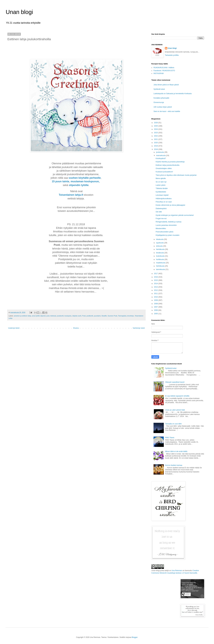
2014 (156, 284)
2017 (156, 274)
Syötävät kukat (159, 89)
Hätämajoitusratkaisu (164, 199)
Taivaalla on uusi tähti (173, 424)
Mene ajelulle (161, 178)
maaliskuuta (161, 263)
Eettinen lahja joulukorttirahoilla (167, 165)
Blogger (135, 637)
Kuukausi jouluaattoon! (164, 172)
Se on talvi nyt (161, 182)
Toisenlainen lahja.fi (71, 195)
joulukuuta (160, 152)
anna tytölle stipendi (39, 316)
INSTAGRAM (159, 73)
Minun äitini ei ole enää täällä (176, 451)
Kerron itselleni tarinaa (174, 465)
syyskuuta (160, 243)
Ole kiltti (159, 212)
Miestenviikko (161, 229)
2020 (156, 143)
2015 (156, 280)
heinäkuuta (160, 249)
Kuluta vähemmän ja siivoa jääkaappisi (170, 205)
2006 (156, 310)
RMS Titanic (170, 438)
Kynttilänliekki (161, 192)
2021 (156, 139)
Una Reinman (177, 571)
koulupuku (68, 316)
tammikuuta (161, 269)
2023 (156, 133)
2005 (156, 314)
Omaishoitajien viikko (164, 168)
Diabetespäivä (161, 209)
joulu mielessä (51, 316)
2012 (156, 290)
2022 (156, 136)
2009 (156, 300)
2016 (156, 277)
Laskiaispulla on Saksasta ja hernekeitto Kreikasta (173, 94)
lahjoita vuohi (77, 316)
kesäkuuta (160, 253)
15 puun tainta (60, 181)
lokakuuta (160, 239)
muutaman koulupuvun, (85, 181)
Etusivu (76, 328)
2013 (156, 287)
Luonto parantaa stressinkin (166, 225)
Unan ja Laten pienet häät (175, 410)
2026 (156, 123)
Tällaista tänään (162, 188)
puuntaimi (97, 316)
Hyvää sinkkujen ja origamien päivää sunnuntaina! (175, 215)
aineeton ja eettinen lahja (23, 316)
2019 (156, 146)
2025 (156, 126)
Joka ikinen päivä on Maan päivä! (166, 85)
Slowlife (104, 316)
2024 (156, 129)
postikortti (90, 316)
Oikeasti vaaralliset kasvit (175, 382)
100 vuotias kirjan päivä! (163, 107)
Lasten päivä (160, 185)
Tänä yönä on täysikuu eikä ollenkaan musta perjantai (176, 175)
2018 (156, 149)
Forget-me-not (161, 219)
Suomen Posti (112, 316)
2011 (156, 294)
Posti (84, 316)
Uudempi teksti (14, 328)
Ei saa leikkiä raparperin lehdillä (177, 396)
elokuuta (160, 246)
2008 (156, 304)
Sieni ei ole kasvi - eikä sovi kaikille (167, 111)
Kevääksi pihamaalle (161, 98)
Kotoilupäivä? (161, 158)
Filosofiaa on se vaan (164, 202)
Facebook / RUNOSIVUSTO (164, 71)
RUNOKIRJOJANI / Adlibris (164, 68)
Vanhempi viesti (139, 328)
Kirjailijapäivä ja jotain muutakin (168, 235)
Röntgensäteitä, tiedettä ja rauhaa (168, 222)
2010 (156, 297)
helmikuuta (160, 266)
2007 (156, 307)
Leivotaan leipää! (162, 195)
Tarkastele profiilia (172, 55)
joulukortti (60, 316)
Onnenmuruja (159, 102)
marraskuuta (161, 155)
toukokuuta (160, 256)
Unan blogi (19, 12)
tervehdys (131, 316)
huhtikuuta (160, 259)
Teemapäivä (122, 316)
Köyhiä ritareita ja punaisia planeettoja (170, 162)
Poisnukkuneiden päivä (164, 232)
